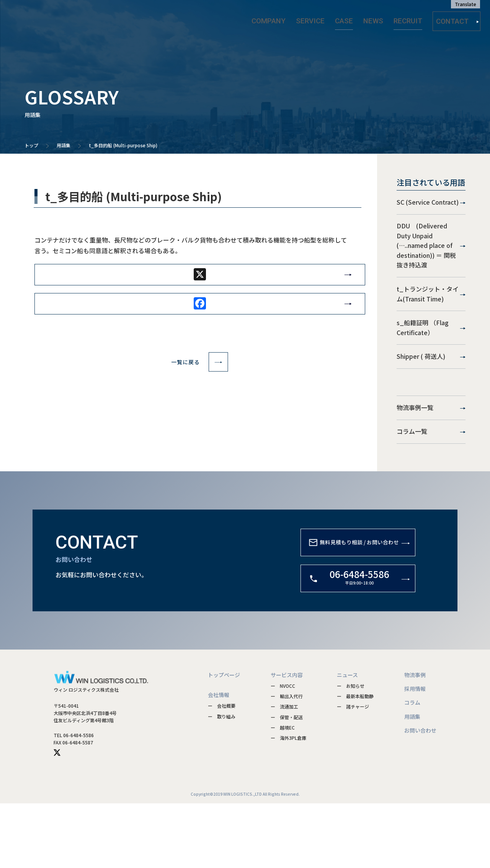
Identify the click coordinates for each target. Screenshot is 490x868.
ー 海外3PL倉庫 (288, 802)
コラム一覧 (431, 492)
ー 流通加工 (284, 771)
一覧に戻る (200, 372)
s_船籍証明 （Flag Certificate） (431, 360)
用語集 (64, 145)
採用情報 (415, 753)
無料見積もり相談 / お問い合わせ (347, 616)
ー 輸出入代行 (287, 761)
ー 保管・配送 (287, 781)
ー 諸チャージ (353, 771)
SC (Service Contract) (431, 207)
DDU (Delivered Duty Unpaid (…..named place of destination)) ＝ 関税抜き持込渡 (431, 259)
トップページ (224, 739)
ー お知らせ (351, 750)
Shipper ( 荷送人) (431, 398)
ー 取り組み (222, 781)
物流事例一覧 (431, 458)
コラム (412, 767)
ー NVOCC (283, 750)
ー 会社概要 (222, 770)
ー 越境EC (283, 792)
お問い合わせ (420, 795)
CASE (351, 19)
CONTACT (458, 19)
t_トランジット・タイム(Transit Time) (431, 317)
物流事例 (415, 739)
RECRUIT (404, 19)
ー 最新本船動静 (355, 761)
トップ (31, 145)
